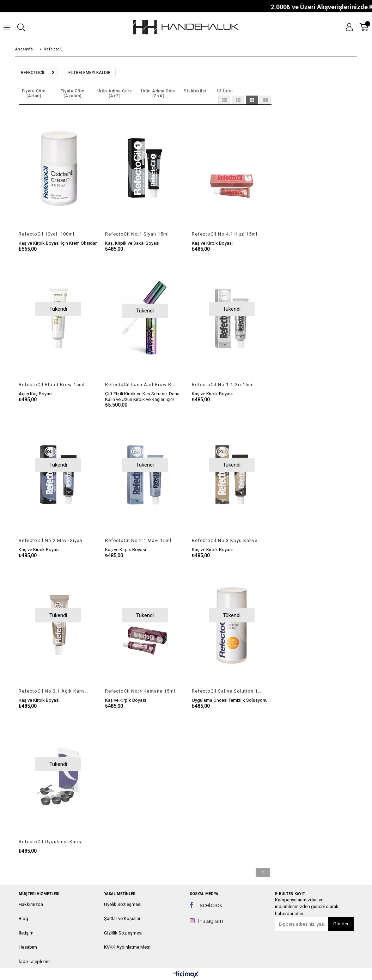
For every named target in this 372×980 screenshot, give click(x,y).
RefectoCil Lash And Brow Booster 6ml (141, 385)
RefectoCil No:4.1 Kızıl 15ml (225, 234)
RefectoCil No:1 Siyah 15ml (137, 234)
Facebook (206, 905)
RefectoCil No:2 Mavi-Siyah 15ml (54, 540)
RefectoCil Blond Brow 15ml (52, 385)
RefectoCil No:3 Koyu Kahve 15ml (227, 540)
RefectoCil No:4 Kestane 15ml (140, 691)
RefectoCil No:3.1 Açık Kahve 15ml (54, 691)
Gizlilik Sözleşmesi (123, 933)
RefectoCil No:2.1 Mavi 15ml (138, 540)
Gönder (341, 924)
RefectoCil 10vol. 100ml (47, 234)
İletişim (26, 933)
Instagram (206, 921)
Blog (23, 918)
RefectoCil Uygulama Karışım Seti (54, 842)
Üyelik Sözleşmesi (123, 904)
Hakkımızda (31, 904)
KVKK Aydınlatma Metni (128, 947)
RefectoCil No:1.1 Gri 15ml (223, 385)
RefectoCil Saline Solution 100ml (227, 691)
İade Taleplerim (34, 961)
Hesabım (28, 947)
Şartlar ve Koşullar (122, 918)
